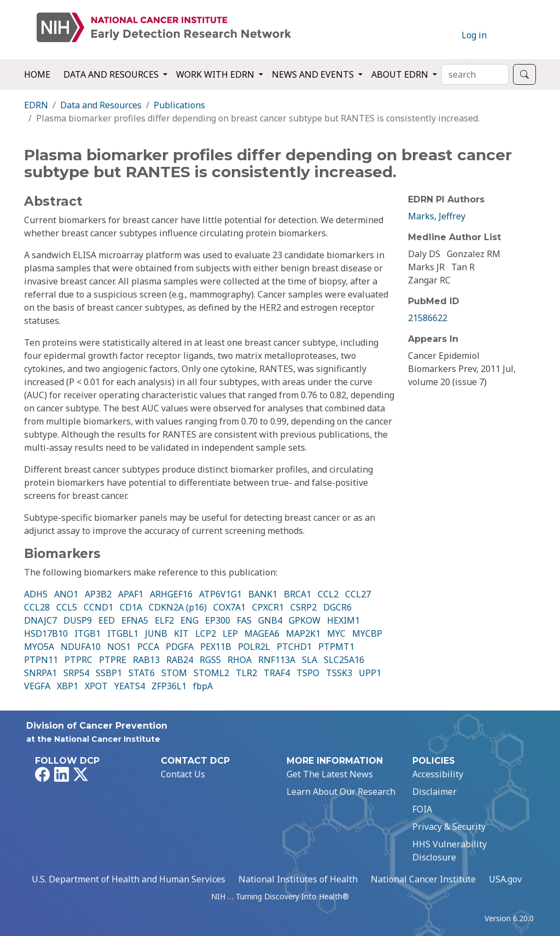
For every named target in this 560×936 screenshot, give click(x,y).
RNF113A (277, 660)
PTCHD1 (294, 647)
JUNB (156, 633)
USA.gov (505, 879)
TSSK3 (339, 673)
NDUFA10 (81, 647)
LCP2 (206, 633)
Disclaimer (434, 792)
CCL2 (328, 594)
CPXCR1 (268, 607)
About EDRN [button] (401, 74)
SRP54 (76, 673)
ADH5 (36, 594)
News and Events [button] (314, 74)
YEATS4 (130, 686)
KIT (181, 633)
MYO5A (39, 647)
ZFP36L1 (169, 686)
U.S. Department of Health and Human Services (129, 879)
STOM (174, 673)
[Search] (475, 74)
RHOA (240, 660)
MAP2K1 (303, 633)
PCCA (148, 647)
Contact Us (183, 774)
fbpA (203, 686)
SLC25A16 (344, 660)
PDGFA (180, 647)
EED (107, 620)
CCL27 (358, 594)
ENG (189, 620)
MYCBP (367, 633)
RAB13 (146, 660)
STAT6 (142, 673)
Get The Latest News (330, 774)
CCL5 (67, 607)
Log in (474, 35)
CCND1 (98, 607)
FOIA (422, 809)
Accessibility (438, 774)
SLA (310, 660)
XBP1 (68, 686)
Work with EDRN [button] (216, 74)
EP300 (218, 620)
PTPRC (78, 660)
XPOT (96, 686)
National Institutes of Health (298, 879)
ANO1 (66, 594)
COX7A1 (229, 607)
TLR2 (246, 673)
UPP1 (370, 673)
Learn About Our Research (341, 792)
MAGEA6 (262, 633)
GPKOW (305, 620)
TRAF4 (277, 673)
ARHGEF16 (171, 594)
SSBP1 (109, 673)
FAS (244, 620)
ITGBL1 (123, 633)
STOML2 (211, 673)
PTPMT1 (336, 647)
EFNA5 (135, 620)
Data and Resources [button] (112, 74)
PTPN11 (41, 660)
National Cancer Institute (423, 879)
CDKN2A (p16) (178, 607)
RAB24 (180, 660)
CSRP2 (304, 607)
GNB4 (270, 620)
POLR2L (254, 647)
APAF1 (131, 594)
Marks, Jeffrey (437, 216)
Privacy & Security (449, 827)
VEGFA (37, 686)
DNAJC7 (40, 620)
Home (37, 74)
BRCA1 (297, 594)
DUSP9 (78, 620)
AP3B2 (98, 594)
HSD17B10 (46, 633)
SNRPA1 (40, 673)
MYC (336, 633)
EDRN (36, 105)
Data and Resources (101, 105)
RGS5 (210, 660)
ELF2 (164, 620)
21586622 (428, 318)
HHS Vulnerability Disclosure (450, 851)
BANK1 (263, 594)
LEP (230, 633)
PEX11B (216, 647)
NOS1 (119, 647)
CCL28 (37, 607)
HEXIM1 (343, 620)
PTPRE (113, 660)
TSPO (308, 673)
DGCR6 (337, 607)
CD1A (131, 607)
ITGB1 (87, 633)
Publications (179, 105)
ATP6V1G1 (220, 594)
